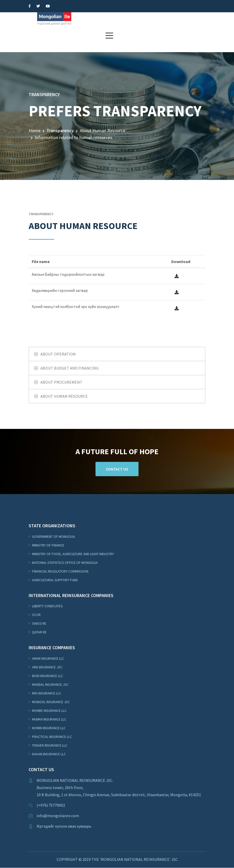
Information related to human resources (73, 137)
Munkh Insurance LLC (49, 719)
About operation (58, 354)
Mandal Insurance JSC (50, 684)
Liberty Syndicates (47, 606)
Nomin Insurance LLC (48, 728)
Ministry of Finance (48, 545)
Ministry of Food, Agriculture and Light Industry (73, 554)
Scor (36, 615)
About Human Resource (103, 130)
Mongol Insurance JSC (51, 702)
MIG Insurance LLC (46, 693)
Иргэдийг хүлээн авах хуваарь (64, 826)
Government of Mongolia (53, 536)
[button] (109, 36)
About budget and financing (70, 368)
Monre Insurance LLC (49, 711)
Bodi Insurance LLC (47, 676)
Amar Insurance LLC (48, 658)
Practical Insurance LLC (52, 737)
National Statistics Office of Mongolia (65, 563)
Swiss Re (39, 623)
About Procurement (61, 382)
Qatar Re (39, 632)
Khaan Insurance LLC (49, 754)
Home (35, 130)
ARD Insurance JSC (47, 667)
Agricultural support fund (55, 580)
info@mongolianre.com (58, 816)
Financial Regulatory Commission (60, 571)
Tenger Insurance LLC (49, 745)
